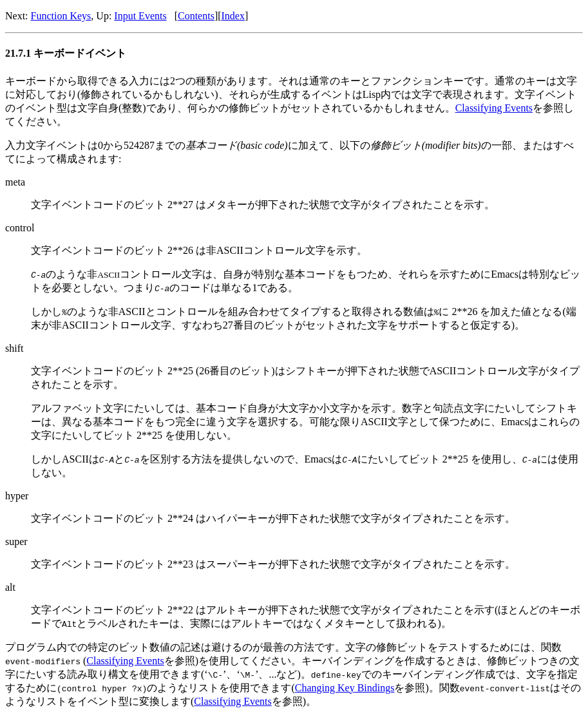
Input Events (140, 16)
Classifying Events (494, 108)
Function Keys (61, 16)
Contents (196, 16)
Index (233, 16)
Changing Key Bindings (345, 688)
